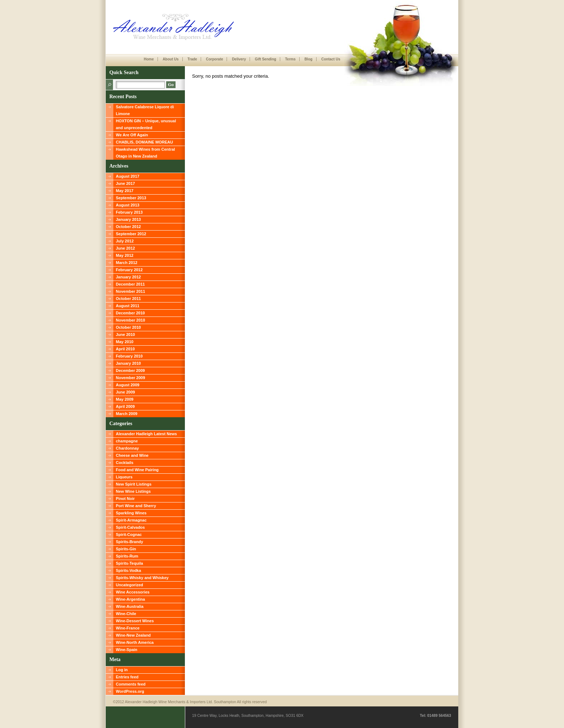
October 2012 (128, 227)
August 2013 (128, 205)
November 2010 (130, 320)
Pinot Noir (125, 499)
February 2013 (129, 212)
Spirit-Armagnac (131, 520)
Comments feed (131, 684)
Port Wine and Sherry (136, 506)
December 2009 (130, 370)
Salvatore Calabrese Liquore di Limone (145, 110)
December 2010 (130, 313)
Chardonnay (127, 448)
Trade (192, 59)
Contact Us (331, 59)
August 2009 (128, 385)
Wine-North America (135, 642)
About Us (170, 59)
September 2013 (131, 198)
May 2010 (125, 342)
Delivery (239, 59)
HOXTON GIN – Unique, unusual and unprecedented (146, 124)
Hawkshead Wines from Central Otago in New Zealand (145, 153)
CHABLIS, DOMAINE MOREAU (144, 142)
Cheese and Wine (132, 455)
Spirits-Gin (126, 549)
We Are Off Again (132, 135)
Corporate (214, 59)
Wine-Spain (127, 650)
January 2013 (128, 219)
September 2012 (131, 234)
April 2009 (125, 406)
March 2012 (127, 263)
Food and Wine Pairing (137, 470)
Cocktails (125, 463)
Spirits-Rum (127, 556)
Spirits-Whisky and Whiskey (142, 578)
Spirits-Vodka (128, 570)
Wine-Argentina (130, 599)
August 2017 (128, 176)
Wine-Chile (126, 614)
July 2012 (125, 241)
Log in (122, 670)
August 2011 (128, 306)
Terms (290, 59)
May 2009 (125, 399)
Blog (308, 59)
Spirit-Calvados (130, 527)
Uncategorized (129, 585)
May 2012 (125, 255)
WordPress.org (130, 691)
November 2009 (130, 378)
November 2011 (130, 291)
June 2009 (125, 392)
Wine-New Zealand (133, 635)
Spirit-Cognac (129, 534)
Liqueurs (124, 477)
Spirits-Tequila (129, 563)
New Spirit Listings (134, 484)
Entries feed (127, 677)
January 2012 (128, 277)
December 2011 (130, 284)
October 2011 (128, 299)
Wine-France (128, 628)
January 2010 (128, 363)
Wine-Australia (130, 606)
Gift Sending (265, 59)
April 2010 (125, 349)
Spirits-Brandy (129, 542)
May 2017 (125, 191)
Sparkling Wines (131, 513)
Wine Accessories (133, 592)
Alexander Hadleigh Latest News (146, 434)
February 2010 (129, 356)
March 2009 (127, 414)
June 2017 (125, 183)
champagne (127, 441)
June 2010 (125, 335)
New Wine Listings (133, 491)
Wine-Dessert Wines (135, 621)
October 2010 (128, 327)
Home (149, 59)
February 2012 (129, 270)
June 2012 (125, 248)
